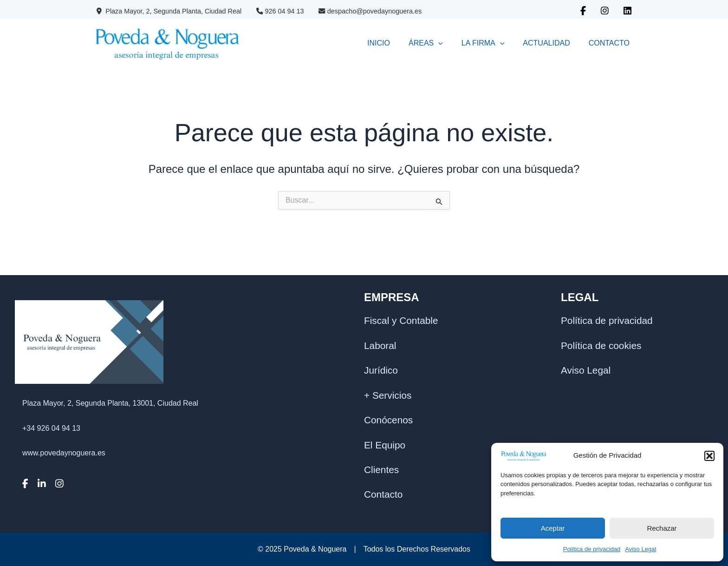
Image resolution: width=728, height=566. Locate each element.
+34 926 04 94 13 (51, 453)
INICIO (328, 43)
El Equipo (385, 438)
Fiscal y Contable (401, 314)
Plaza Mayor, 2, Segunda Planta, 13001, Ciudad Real (110, 428)
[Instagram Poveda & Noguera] (605, 11)
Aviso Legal (640, 549)
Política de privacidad (592, 549)
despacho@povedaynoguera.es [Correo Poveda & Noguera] (370, 11)
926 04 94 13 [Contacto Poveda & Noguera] (280, 11)
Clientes (381, 464)
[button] (709, 456)
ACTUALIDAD (530, 43)
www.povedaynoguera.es (64, 477)
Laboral (380, 339)
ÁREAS (387, 43)
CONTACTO (604, 43)
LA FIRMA (455, 43)
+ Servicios (388, 389)
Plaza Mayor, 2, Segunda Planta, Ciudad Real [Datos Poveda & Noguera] (169, 11)
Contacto (383, 488)
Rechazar (662, 528)
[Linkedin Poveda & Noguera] (627, 11)
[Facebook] (29, 509)
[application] (399, 43)
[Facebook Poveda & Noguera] (583, 11)
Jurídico (381, 364)
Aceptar (553, 528)
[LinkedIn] (45, 509)
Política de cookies (601, 339)
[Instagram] (63, 509)
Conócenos (388, 414)
